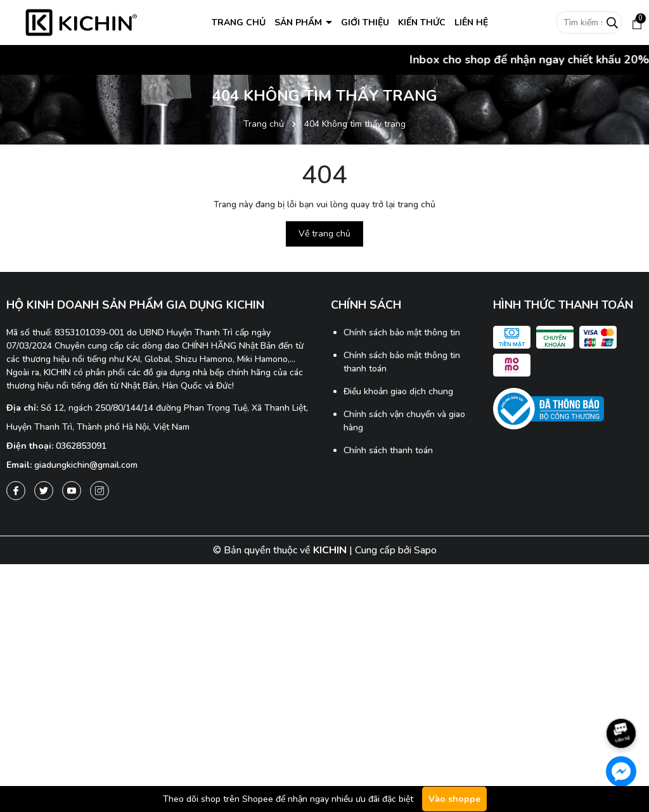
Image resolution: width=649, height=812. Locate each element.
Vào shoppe (454, 799)
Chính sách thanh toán (388, 450)
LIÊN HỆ (471, 23)
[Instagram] (100, 491)
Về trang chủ (324, 234)
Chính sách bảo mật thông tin (402, 332)
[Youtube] (72, 491)
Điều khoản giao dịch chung (398, 391)
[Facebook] (16, 491)
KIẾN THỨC (422, 23)
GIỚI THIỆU (365, 23)
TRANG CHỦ (239, 23)
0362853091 (81, 446)
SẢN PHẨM (299, 23)
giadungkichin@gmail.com (86, 465)
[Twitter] (44, 491)
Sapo (425, 550)
